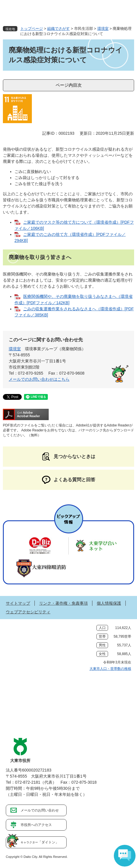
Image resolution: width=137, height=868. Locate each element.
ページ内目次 (69, 85)
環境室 (103, 29)
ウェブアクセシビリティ (28, 612)
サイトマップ (18, 603)
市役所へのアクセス (36, 825)
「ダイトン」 (40, 842)
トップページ (32, 29)
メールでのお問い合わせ (40, 810)
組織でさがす (59, 29)
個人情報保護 (109, 603)
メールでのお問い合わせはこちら (39, 379)
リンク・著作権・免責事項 (63, 603)
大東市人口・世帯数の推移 (110, 669)
